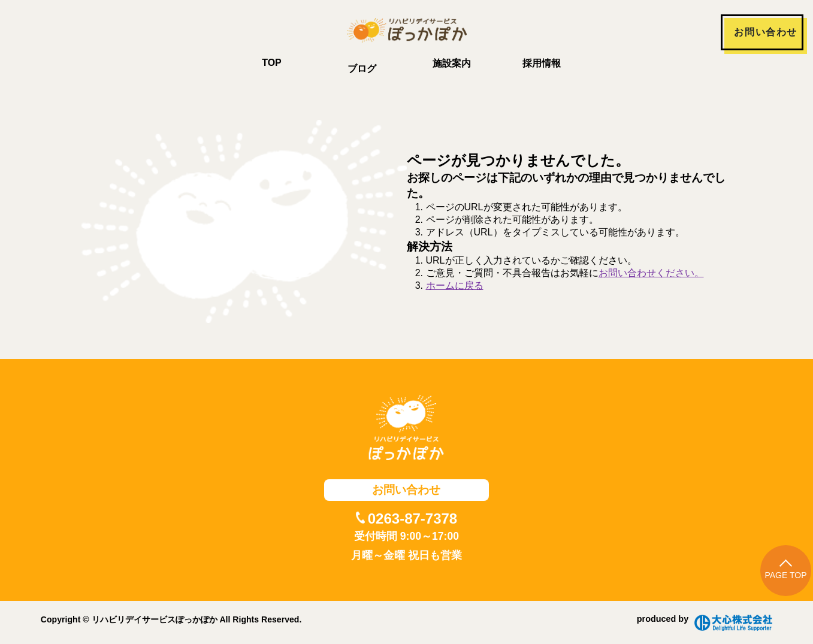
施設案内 (452, 63)
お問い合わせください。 (651, 273)
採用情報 (542, 63)
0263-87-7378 (412, 518)
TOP (272, 63)
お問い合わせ (766, 32)
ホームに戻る (455, 285)
